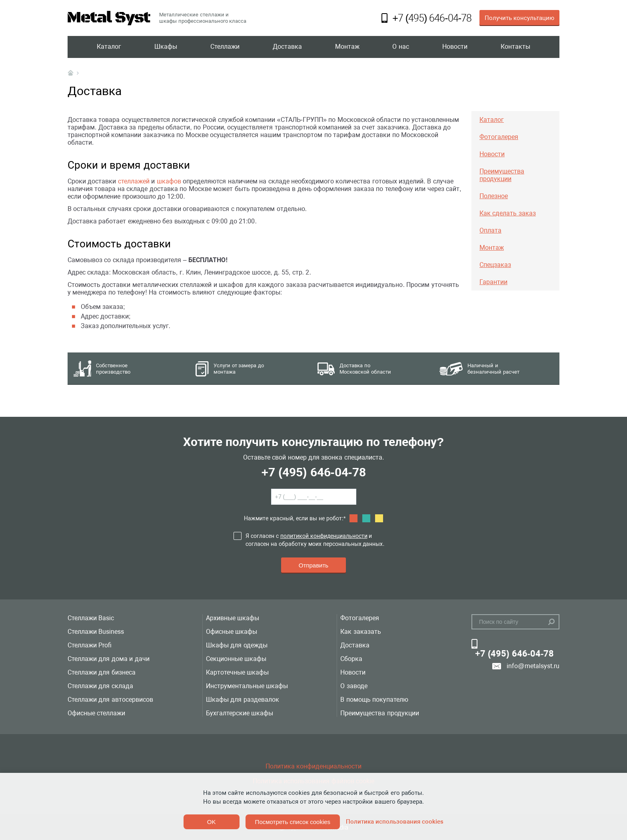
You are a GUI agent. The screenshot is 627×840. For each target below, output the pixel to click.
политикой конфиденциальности (324, 536)
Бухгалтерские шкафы (240, 713)
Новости (455, 47)
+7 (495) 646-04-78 (313, 472)
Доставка (287, 47)
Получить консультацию (519, 18)
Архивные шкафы (233, 618)
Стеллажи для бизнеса (102, 672)
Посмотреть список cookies (293, 822)
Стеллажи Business (96, 632)
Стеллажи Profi (90, 645)
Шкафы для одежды (237, 645)
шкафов (169, 181)
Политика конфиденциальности (313, 766)
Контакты (515, 47)
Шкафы (166, 47)
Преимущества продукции (379, 713)
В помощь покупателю (374, 700)
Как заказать (360, 632)
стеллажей (134, 181)
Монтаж (347, 47)
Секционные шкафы (236, 659)
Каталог (109, 47)
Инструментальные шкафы (247, 686)
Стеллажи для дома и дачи (109, 659)
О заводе (354, 686)
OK (212, 822)
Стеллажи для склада (100, 686)
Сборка (351, 659)
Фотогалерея (360, 618)
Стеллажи (225, 47)
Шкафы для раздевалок (243, 700)
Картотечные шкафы (237, 672)
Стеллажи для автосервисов (110, 700)
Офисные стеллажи (96, 713)
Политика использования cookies (395, 822)
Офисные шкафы (232, 632)
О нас (400, 47)
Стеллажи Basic (91, 618)
